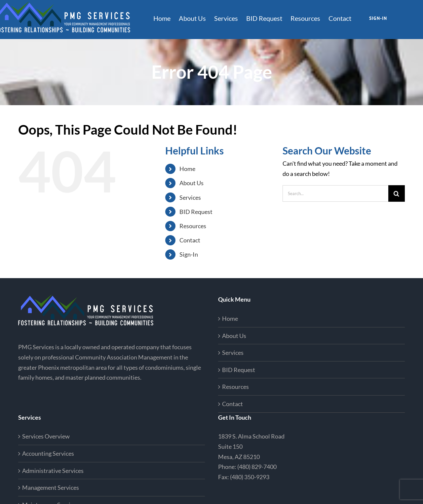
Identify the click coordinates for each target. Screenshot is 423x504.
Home (187, 169)
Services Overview (46, 436)
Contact (190, 240)
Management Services (51, 487)
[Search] (397, 193)
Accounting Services (48, 453)
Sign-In (189, 254)
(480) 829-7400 (257, 467)
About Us (192, 183)
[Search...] (335, 193)
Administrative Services (53, 471)
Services (190, 197)
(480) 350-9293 (250, 477)
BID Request (196, 212)
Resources (193, 226)
